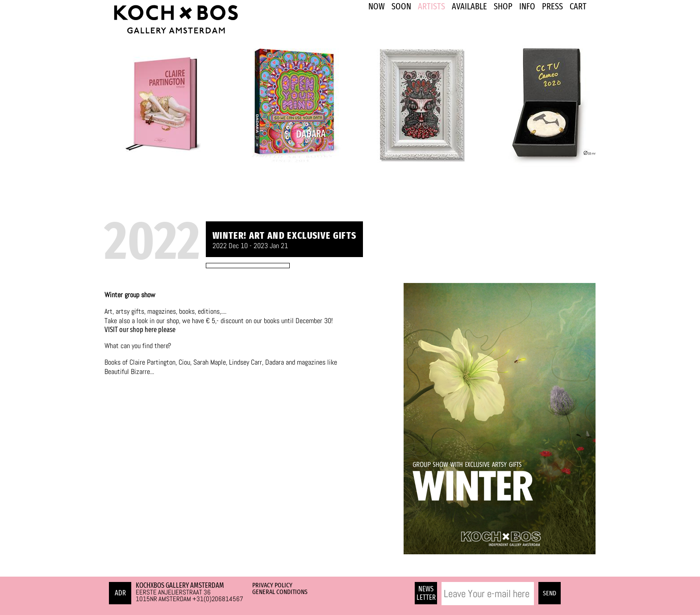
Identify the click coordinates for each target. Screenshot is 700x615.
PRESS (552, 6)
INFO (527, 6)
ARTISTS (431, 6)
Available (469, 6)
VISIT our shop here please (140, 330)
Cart (578, 6)
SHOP (503, 6)
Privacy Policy (272, 585)
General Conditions (280, 592)
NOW (377, 6)
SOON (401, 6)
